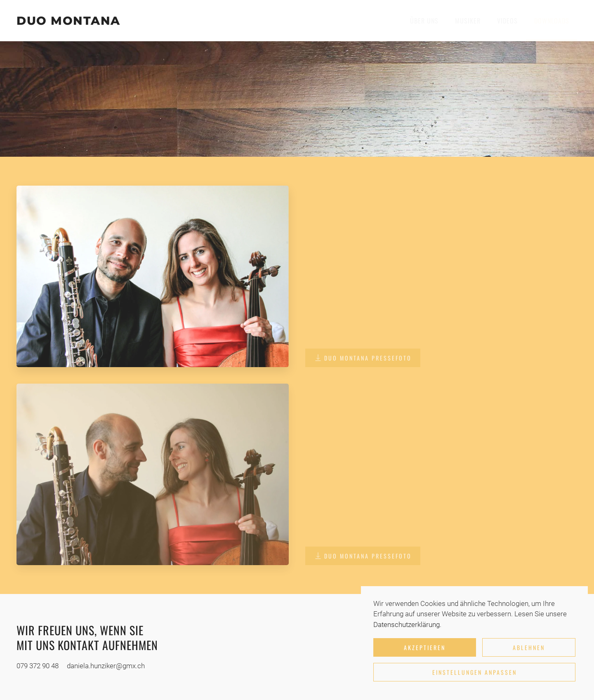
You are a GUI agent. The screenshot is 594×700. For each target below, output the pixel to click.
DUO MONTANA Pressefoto (363, 358)
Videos (507, 21)
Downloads (552, 21)
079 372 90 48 (38, 666)
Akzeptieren (425, 647)
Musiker (468, 21)
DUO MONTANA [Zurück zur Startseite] (68, 21)
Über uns (424, 21)
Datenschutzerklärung (407, 625)
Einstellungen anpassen (475, 672)
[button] (153, 276)
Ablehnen (529, 647)
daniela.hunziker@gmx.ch (106, 666)
